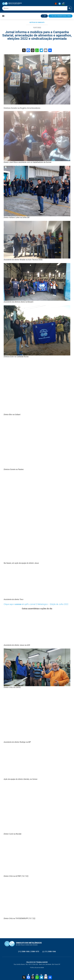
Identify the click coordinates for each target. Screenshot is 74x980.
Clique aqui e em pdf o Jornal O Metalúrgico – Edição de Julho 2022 (36, 604)
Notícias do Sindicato (37, 22)
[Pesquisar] (70, 8)
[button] (3, 16)
